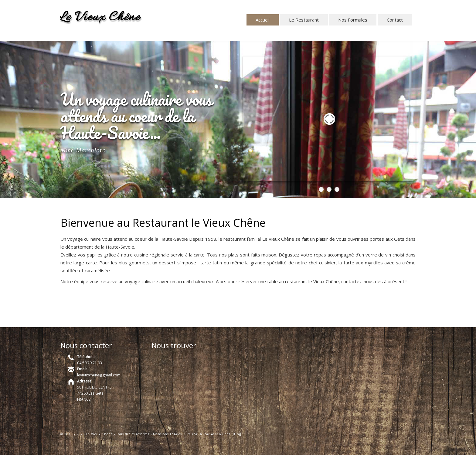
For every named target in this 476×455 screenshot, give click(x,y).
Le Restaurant (304, 20)
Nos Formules (353, 20)
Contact (395, 20)
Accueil (263, 20)
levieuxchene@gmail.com (99, 375)
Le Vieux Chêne (100, 18)
